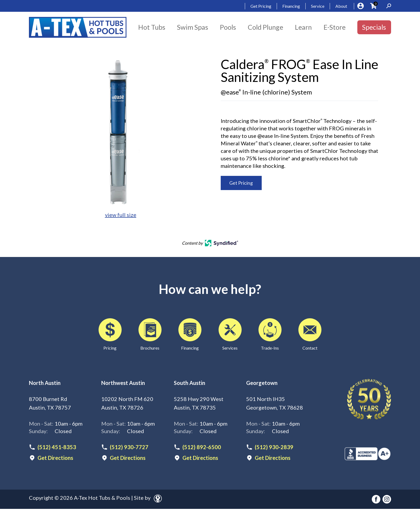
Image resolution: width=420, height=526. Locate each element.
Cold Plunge (265, 27)
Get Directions (55, 458)
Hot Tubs (152, 27)
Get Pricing (261, 6)
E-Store (335, 27)
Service (318, 6)
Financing (291, 6)
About (341, 6)
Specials (374, 27)
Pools (228, 27)
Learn (303, 27)
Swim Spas (193, 27)
